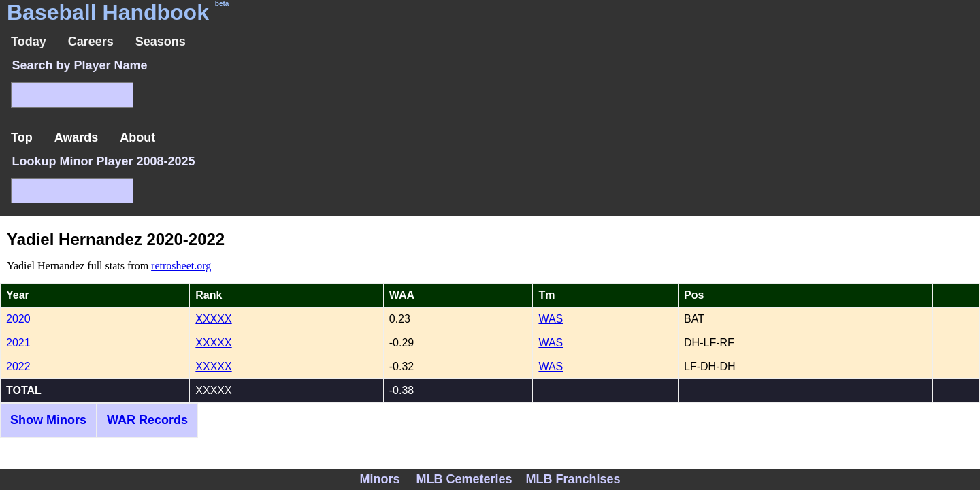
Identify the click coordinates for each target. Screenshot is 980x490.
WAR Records (147, 420)
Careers (91, 42)
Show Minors (48, 420)
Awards (77, 137)
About (137, 137)
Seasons (161, 42)
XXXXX (213, 319)
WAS (551, 319)
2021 (18, 343)
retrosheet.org (181, 266)
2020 (18, 319)
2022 (18, 366)
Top (22, 137)
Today (29, 42)
